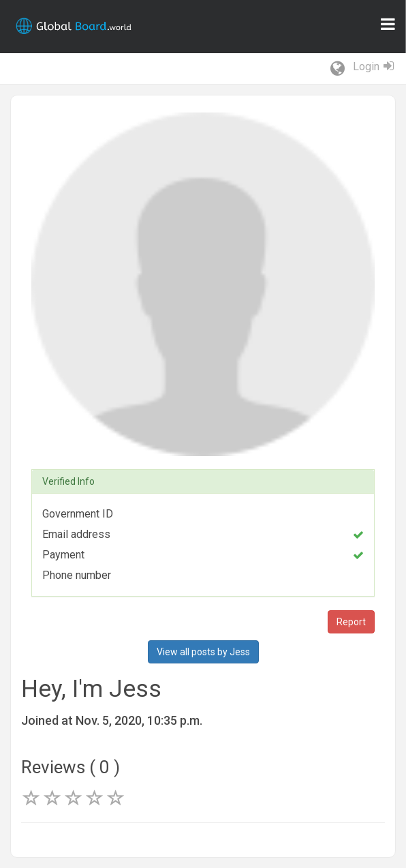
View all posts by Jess (203, 652)
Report (351, 622)
